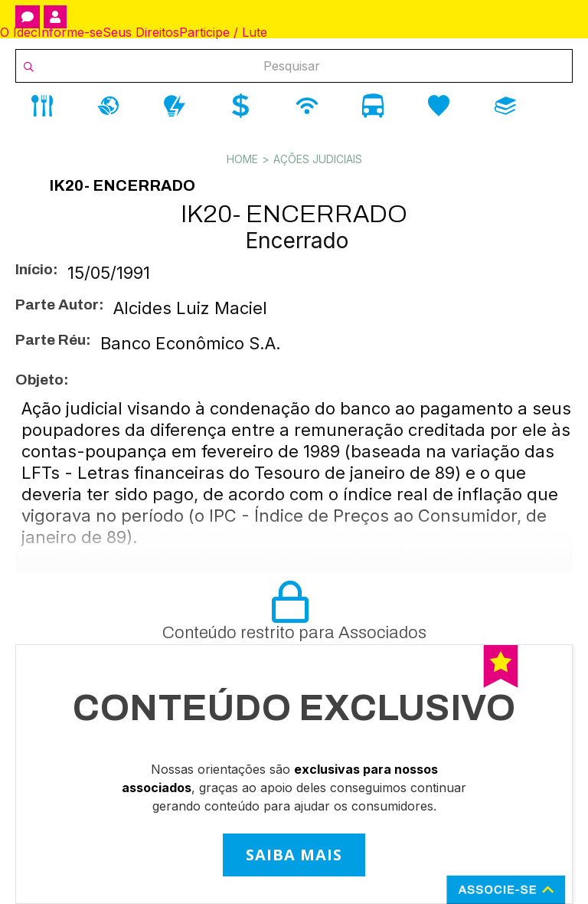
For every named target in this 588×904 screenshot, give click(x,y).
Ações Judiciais (318, 159)
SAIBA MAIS (294, 855)
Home (242, 159)
